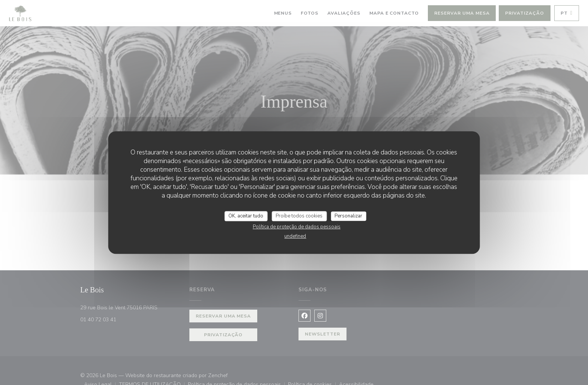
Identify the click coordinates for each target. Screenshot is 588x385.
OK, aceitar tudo (246, 216)
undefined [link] (295, 236)
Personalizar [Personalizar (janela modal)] (348, 216)
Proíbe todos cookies (299, 216)
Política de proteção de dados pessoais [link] (297, 227)
